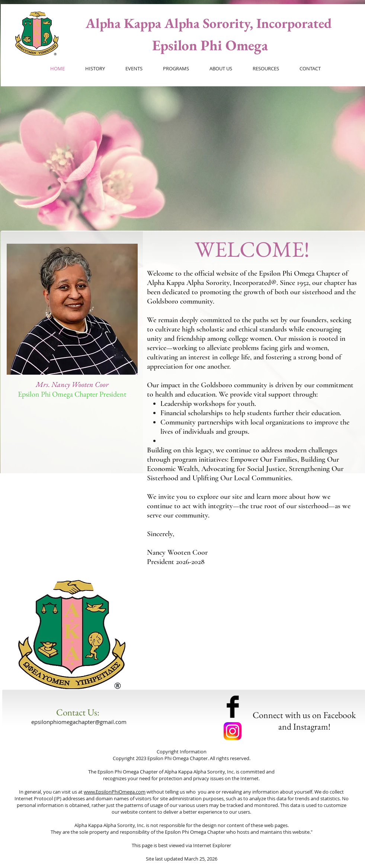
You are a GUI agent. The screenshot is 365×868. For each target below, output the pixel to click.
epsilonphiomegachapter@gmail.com (79, 722)
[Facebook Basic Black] (233, 707)
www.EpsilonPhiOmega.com (115, 792)
